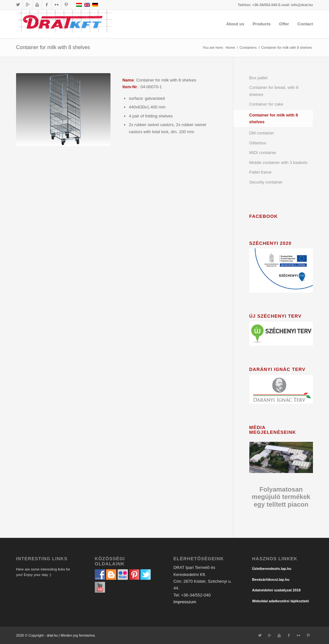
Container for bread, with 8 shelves (274, 91)
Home (230, 47)
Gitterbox (258, 143)
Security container (266, 182)
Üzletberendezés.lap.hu (272, 569)
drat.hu (52, 635)
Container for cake (266, 104)
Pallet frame (260, 172)
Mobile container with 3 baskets (278, 163)
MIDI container (263, 153)
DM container (262, 133)
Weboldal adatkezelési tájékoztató (281, 601)
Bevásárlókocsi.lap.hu (271, 580)
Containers (248, 47)
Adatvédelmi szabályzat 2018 (276, 590)
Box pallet (258, 78)
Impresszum (185, 602)
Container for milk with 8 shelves (53, 47)
